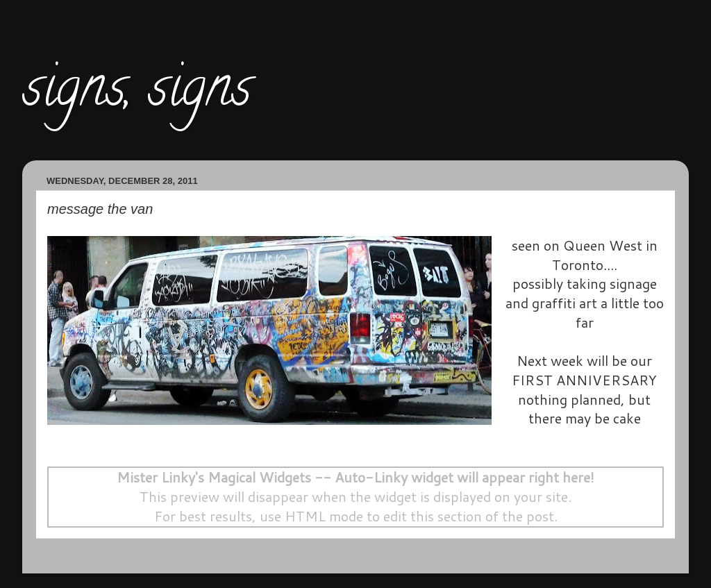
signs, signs (137, 93)
